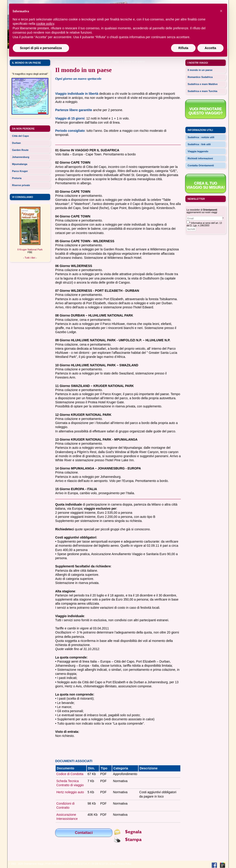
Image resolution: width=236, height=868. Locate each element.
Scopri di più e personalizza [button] (41, 48)
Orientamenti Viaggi (34, 864)
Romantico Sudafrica (200, 77)
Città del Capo (20, 136)
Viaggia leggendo (198, 151)
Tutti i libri (30, 258)
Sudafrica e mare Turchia (202, 91)
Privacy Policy (124, 864)
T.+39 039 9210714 (77, 864)
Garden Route (20, 150)
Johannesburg (21, 157)
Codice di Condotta (70, 774)
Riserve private (21, 185)
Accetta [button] (210, 48)
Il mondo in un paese (200, 70)
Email (113, 864)
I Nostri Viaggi (111, 61)
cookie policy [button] (45, 24)
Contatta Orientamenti (201, 165)
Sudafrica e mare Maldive (203, 84)
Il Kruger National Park (30, 249)
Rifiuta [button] (183, 48)
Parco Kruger (20, 171)
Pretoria (17, 178)
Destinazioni (72, 61)
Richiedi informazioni (200, 158)
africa (84, 61)
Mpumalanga (20, 164)
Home (58, 61)
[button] (221, 11)
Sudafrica (95, 61)
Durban (16, 143)
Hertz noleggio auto (70, 792)
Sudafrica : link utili (199, 144)
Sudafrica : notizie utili (201, 137)
